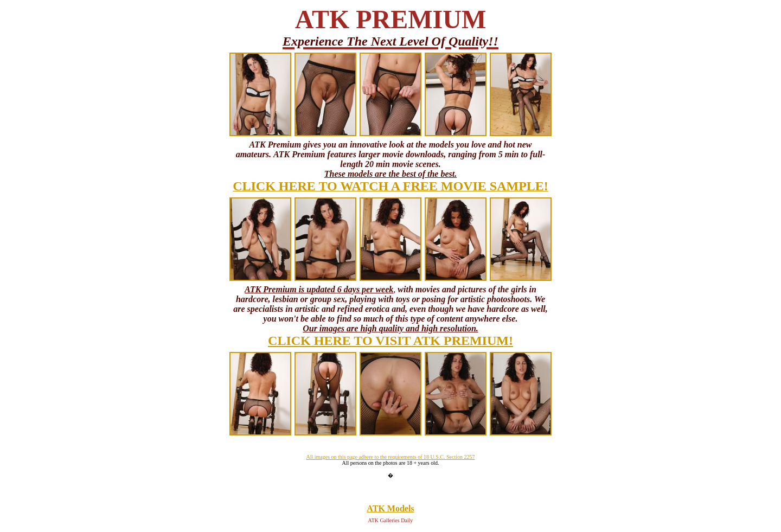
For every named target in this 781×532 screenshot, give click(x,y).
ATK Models (390, 508)
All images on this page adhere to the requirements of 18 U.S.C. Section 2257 (390, 457)
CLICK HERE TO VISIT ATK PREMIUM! (390, 341)
